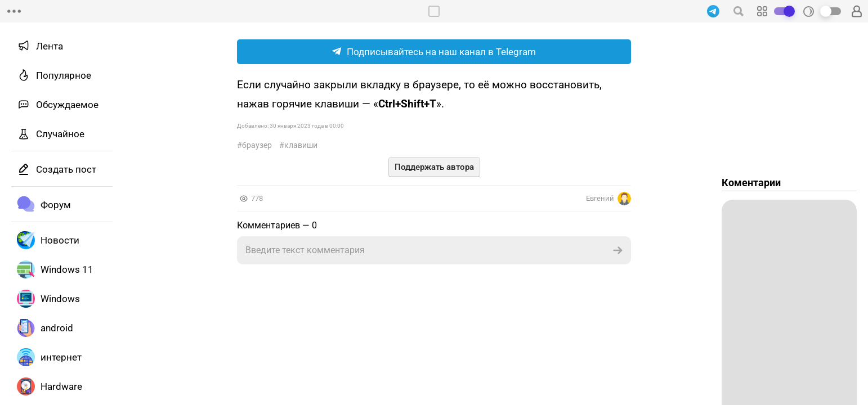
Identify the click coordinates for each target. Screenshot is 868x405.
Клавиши (301, 145)
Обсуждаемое (67, 105)
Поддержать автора (434, 167)
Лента (50, 46)
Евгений (609, 199)
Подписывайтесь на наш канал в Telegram (434, 52)
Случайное (60, 134)
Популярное (64, 75)
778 (257, 198)
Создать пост (66, 169)
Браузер (257, 145)
